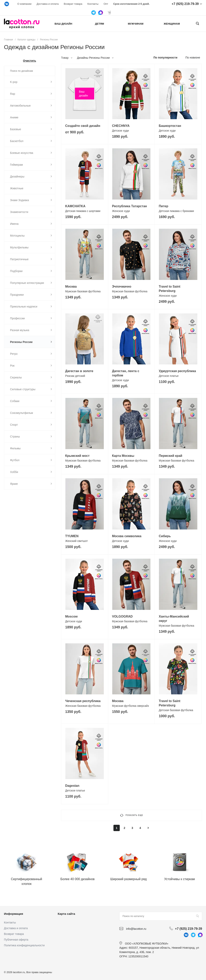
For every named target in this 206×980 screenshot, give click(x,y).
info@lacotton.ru (136, 929)
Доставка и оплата (48, 4)
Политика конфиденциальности (24, 945)
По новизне (193, 58)
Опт (106, 4)
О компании (24, 4)
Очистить (30, 61)
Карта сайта (66, 914)
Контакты (93, 4)
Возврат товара (73, 4)
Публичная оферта (16, 940)
